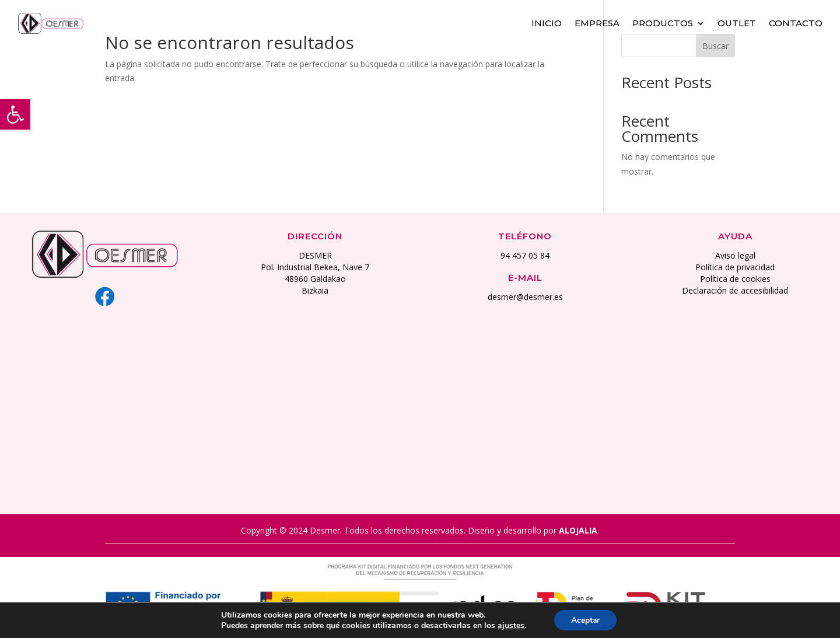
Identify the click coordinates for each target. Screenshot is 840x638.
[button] (15, 114)
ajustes (510, 625)
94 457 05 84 (525, 255)
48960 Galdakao (315, 279)
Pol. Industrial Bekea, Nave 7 (315, 267)
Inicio (547, 22)
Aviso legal (735, 255)
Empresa (597, 22)
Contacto (796, 22)
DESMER (315, 255)
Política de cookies (735, 279)
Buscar (715, 46)
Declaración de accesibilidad (735, 290)
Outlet (737, 22)
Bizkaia (315, 290)
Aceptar (585, 620)
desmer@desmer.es (525, 297)
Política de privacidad (735, 267)
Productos (663, 22)
